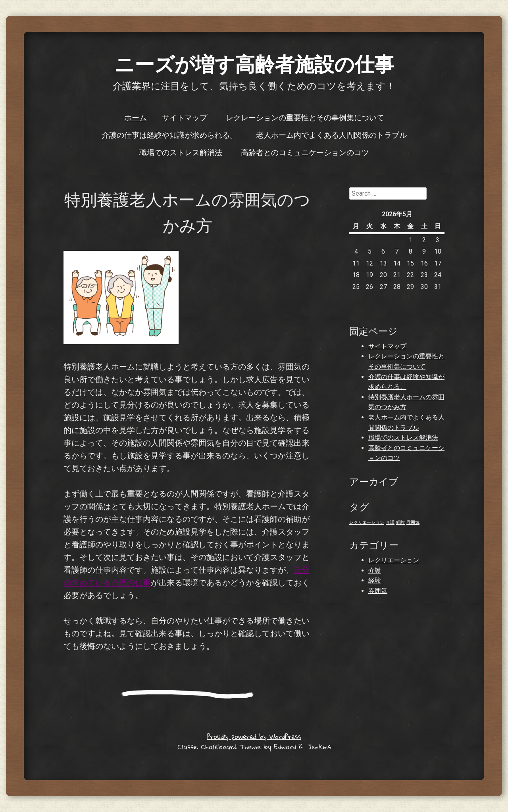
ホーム (136, 117)
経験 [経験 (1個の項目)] (400, 522)
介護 (375, 571)
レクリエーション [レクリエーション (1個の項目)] (367, 522)
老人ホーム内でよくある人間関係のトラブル (331, 135)
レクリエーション (394, 560)
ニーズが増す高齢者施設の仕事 (254, 63)
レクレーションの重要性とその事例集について (305, 117)
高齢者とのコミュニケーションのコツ (305, 152)
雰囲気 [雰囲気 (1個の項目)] (413, 522)
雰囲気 (378, 591)
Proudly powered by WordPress (254, 736)
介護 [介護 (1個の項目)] (390, 522)
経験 (375, 580)
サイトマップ (185, 117)
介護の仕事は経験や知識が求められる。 (169, 135)
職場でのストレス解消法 (181, 152)
